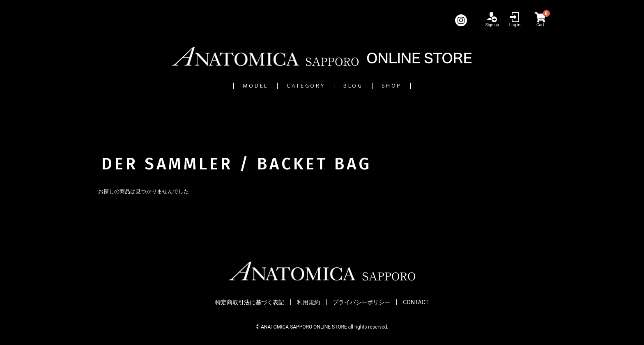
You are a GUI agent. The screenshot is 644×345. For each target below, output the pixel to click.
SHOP (431, 86)
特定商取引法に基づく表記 (250, 302)
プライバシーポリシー (361, 302)
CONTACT (416, 302)
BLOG (370, 86)
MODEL (216, 86)
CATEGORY (295, 86)
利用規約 (308, 302)
